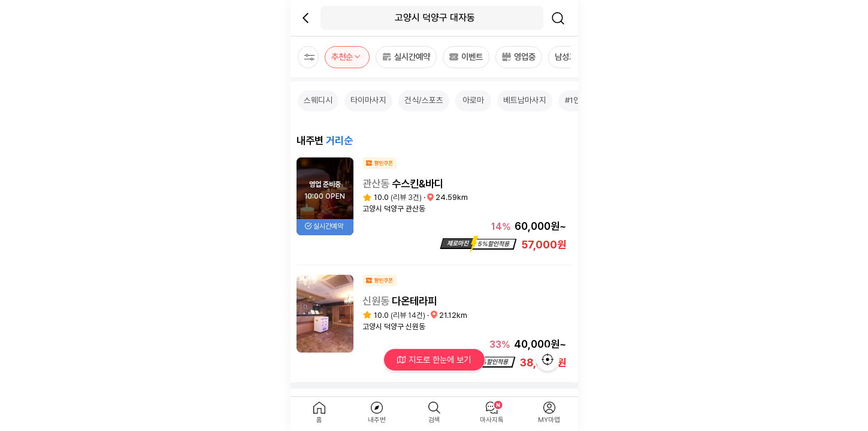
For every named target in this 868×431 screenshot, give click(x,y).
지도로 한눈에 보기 (434, 359)
